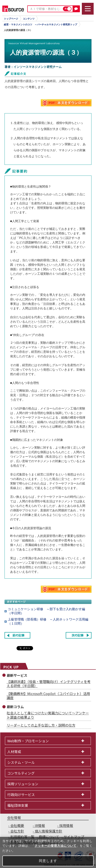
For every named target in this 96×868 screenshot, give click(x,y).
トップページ (11, 19)
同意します (48, 861)
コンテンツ (29, 19)
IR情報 (40, 825)
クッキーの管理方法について (56, 846)
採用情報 (66, 825)
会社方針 (17, 831)
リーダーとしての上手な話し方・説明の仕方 (41, 725)
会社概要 (17, 825)
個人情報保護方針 (49, 831)
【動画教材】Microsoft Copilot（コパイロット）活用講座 (48, 696)
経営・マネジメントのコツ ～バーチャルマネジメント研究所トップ (40, 24)
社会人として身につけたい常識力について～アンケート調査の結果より (48, 715)
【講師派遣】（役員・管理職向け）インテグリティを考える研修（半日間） (49, 684)
